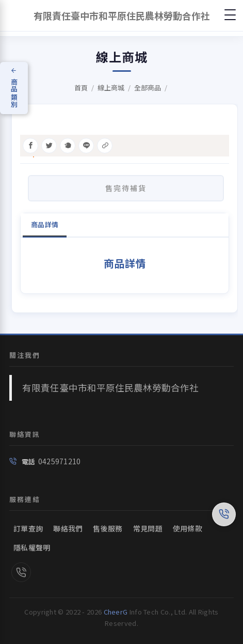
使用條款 (188, 528)
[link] (21, 573)
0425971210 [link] (60, 461)
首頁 (81, 88)
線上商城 (111, 88)
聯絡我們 (68, 528)
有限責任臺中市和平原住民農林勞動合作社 (110, 388)
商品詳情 (45, 224)
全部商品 (148, 88)
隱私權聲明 (32, 547)
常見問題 (148, 528)
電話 (29, 461)
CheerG (116, 612)
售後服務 (108, 528)
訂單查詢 (28, 528)
